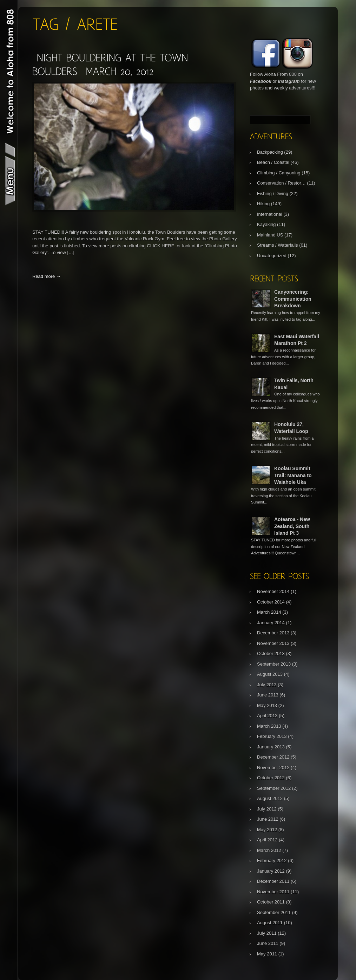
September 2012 (274, 788)
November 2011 (273, 892)
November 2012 (273, 768)
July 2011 (267, 933)
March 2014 (269, 612)
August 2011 (270, 923)
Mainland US (270, 235)
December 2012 (273, 757)
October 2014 (271, 602)
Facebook (261, 81)
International (270, 214)
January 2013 (271, 747)
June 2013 (268, 695)
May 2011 (267, 954)
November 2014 (273, 591)
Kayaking (266, 224)
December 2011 (273, 881)
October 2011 (271, 902)
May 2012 (267, 830)
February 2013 (272, 736)
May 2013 (267, 705)
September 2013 (274, 664)
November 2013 (273, 643)
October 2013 (271, 654)
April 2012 (267, 840)
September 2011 (274, 912)
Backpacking (270, 152)
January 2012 (271, 871)
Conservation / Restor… (281, 183)
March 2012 (269, 850)
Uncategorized (272, 256)
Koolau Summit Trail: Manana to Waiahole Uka (293, 475)
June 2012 (268, 819)
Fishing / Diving (273, 194)
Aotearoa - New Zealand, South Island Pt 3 (292, 526)
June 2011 (268, 943)
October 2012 (271, 778)
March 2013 (269, 726)
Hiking (263, 204)
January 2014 (271, 623)
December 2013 (273, 633)
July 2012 (267, 809)
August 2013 (270, 674)
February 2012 (272, 861)
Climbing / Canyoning (279, 173)
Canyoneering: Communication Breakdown (293, 299)
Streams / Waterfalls (278, 245)
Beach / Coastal (273, 162)
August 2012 (270, 798)
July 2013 (267, 685)
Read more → (47, 276)
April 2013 (267, 716)
